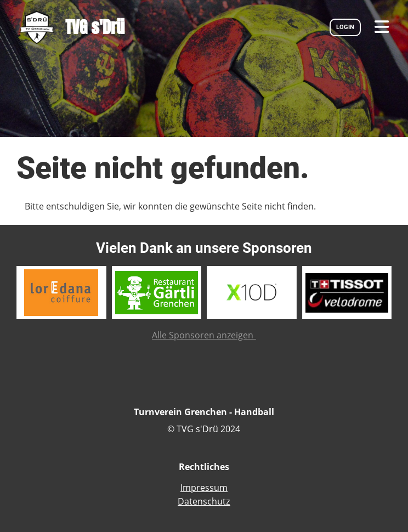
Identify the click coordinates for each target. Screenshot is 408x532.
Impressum (204, 488)
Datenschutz (204, 501)
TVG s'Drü (95, 27)
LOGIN (345, 27)
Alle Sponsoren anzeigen (204, 335)
